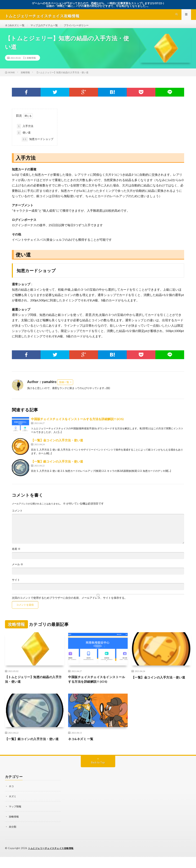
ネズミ (13, 808)
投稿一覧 (64, 388)
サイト (16, 586)
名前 (16, 555)
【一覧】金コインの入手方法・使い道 (57, 446)
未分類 (13, 838)
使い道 (24, 139)
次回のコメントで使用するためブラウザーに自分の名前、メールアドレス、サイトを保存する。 (69, 604)
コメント (17, 517)
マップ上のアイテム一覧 (47, 28)
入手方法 (25, 132)
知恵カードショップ (38, 145)
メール (18, 570)
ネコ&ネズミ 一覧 (16, 28)
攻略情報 (31, 64)
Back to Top (98, 775)
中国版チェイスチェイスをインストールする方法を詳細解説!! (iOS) (77, 425)
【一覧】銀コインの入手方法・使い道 (57, 467)
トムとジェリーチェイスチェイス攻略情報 (53, 859)
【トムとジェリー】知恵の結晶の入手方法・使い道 (33, 686)
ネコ (11, 798)
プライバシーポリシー (81, 28)
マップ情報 (16, 818)
